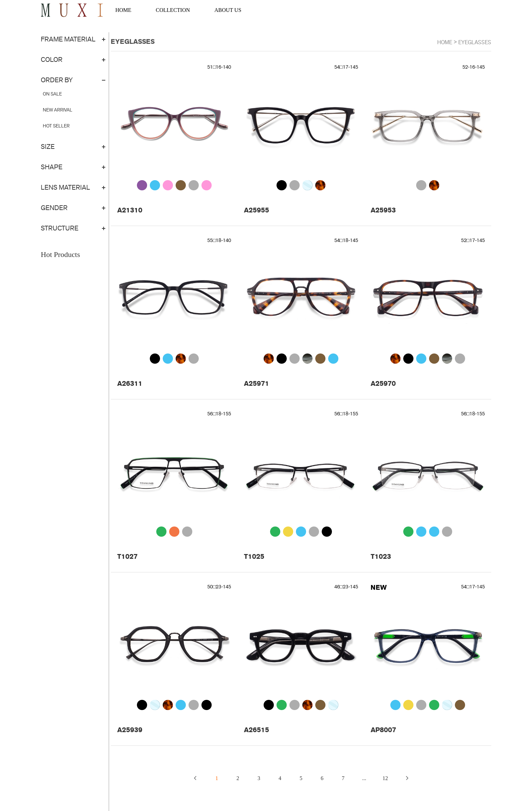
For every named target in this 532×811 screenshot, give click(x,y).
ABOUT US (228, 10)
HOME (123, 10)
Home (445, 42)
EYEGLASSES (475, 42)
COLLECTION (173, 10)
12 (385, 778)
